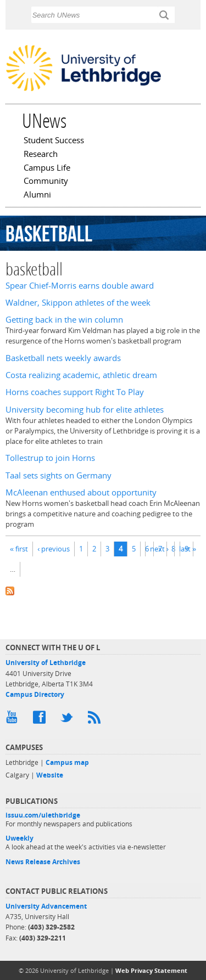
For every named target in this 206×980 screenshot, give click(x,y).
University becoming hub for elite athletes (85, 410)
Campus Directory (35, 694)
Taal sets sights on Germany (59, 475)
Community (46, 182)
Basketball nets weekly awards (63, 358)
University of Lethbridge (46, 663)
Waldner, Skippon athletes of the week (78, 303)
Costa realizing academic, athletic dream (81, 375)
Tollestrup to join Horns (50, 458)
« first (19, 549)
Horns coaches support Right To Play (75, 392)
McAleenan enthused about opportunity (81, 492)
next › (159, 549)
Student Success (54, 141)
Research (41, 155)
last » (188, 549)
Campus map (67, 762)
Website (50, 775)
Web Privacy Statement (151, 970)
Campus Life (47, 168)
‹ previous (54, 549)
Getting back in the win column (64, 320)
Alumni (37, 195)
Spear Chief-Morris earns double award (80, 286)
